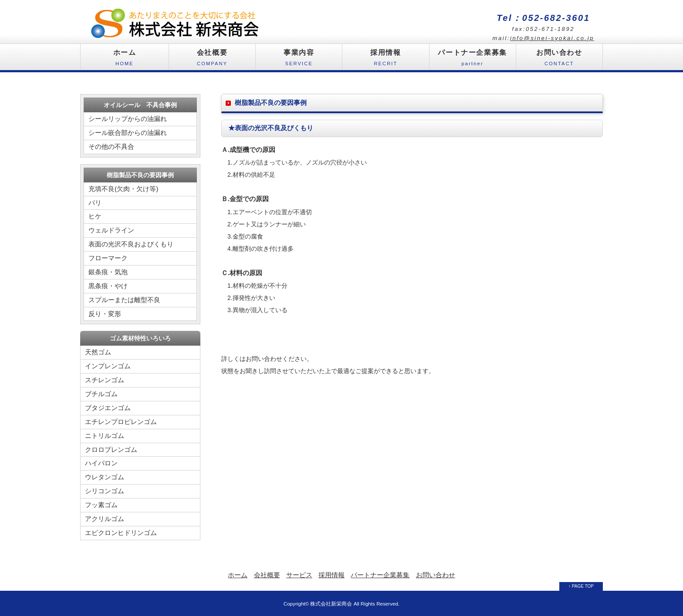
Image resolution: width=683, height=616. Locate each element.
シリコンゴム (105, 491)
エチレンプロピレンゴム (121, 422)
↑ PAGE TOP (581, 586)
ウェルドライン (111, 230)
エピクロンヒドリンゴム (121, 533)
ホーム (125, 59)
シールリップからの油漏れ (128, 119)
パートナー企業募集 (473, 59)
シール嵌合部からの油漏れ (128, 133)
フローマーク (108, 258)
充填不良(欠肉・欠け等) (123, 189)
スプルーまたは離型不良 (124, 300)
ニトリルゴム (105, 436)
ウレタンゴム (105, 477)
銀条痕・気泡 (108, 272)
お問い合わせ (559, 59)
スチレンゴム (105, 380)
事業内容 (299, 59)
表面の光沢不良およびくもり (131, 244)
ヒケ (95, 216)
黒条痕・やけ (108, 286)
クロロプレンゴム (111, 449)
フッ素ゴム (101, 505)
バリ (95, 203)
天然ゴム (98, 352)
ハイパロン (101, 463)
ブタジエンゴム (108, 408)
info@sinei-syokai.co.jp (552, 38)
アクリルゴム (105, 519)
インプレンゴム (108, 366)
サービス (299, 575)
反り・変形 (105, 314)
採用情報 (385, 59)
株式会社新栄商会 (331, 604)
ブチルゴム (101, 394)
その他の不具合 (111, 146)
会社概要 (212, 59)
